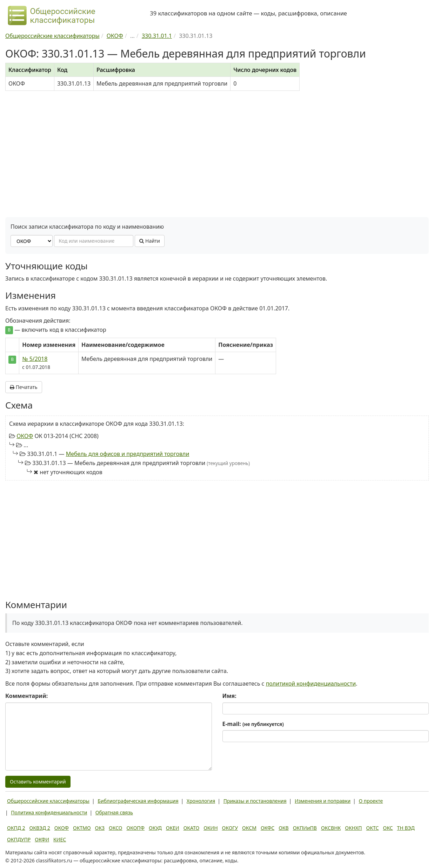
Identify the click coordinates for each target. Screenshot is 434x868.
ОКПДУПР (19, 839)
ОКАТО (192, 828)
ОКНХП (353, 828)
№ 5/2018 (35, 359)
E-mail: (253, 724)
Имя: (229, 696)
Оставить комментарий (38, 782)
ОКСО (115, 828)
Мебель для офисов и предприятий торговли (128, 454)
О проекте (371, 801)
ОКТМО (82, 828)
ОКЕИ (173, 828)
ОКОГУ (230, 828)
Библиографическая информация (138, 801)
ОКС (388, 828)
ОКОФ (25, 436)
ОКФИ (42, 839)
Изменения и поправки (323, 801)
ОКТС (373, 828)
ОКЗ (100, 828)
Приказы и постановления (255, 801)
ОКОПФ (136, 828)
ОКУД (155, 828)
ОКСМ (249, 828)
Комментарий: (26, 696)
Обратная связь (114, 812)
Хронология (201, 801)
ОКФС (268, 828)
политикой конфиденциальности (311, 684)
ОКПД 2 (16, 828)
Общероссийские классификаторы (48, 801)
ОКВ (284, 828)
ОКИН (211, 828)
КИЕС (60, 839)
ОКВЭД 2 (40, 828)
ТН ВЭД (406, 828)
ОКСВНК (331, 828)
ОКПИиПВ (305, 828)
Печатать (24, 387)
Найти (150, 241)
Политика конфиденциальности (49, 812)
